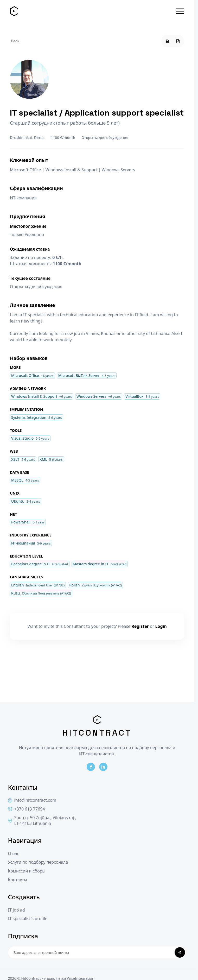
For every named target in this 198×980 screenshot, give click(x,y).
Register (140, 626)
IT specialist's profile (28, 919)
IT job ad (17, 910)
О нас (14, 854)
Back (15, 41)
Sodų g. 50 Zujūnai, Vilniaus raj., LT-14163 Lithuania (42, 821)
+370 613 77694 (27, 809)
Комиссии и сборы (27, 871)
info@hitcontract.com (32, 800)
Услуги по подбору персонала (38, 862)
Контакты (18, 880)
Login (161, 626)
